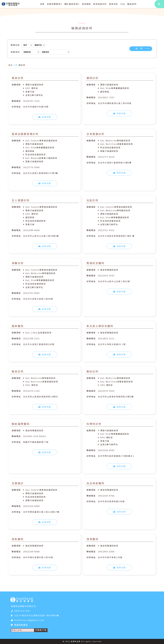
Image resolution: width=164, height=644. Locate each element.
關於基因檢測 (72, 4)
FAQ (123, 4)
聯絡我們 (132, 4)
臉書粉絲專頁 (21, 625)
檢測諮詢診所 (100, 4)
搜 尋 (139, 49)
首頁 (42, 4)
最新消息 (114, 4)
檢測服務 (86, 4)
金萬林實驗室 (54, 4)
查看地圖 (45, 117)
